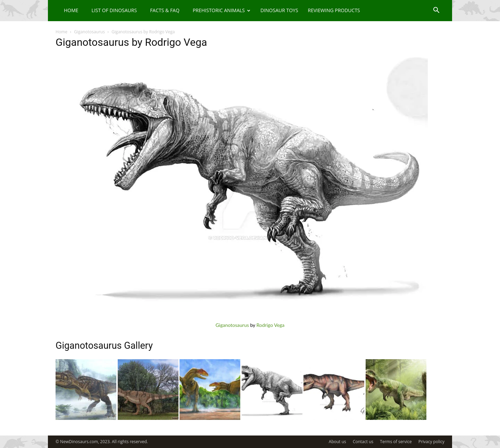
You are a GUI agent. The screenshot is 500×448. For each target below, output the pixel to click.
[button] (436, 11)
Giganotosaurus (89, 32)
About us (337, 442)
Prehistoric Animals (222, 10)
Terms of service (396, 442)
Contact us (363, 442)
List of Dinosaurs (114, 10)
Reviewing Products (334, 10)
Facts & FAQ (165, 10)
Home (71, 10)
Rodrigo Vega (271, 325)
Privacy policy (431, 442)
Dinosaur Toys (279, 10)
